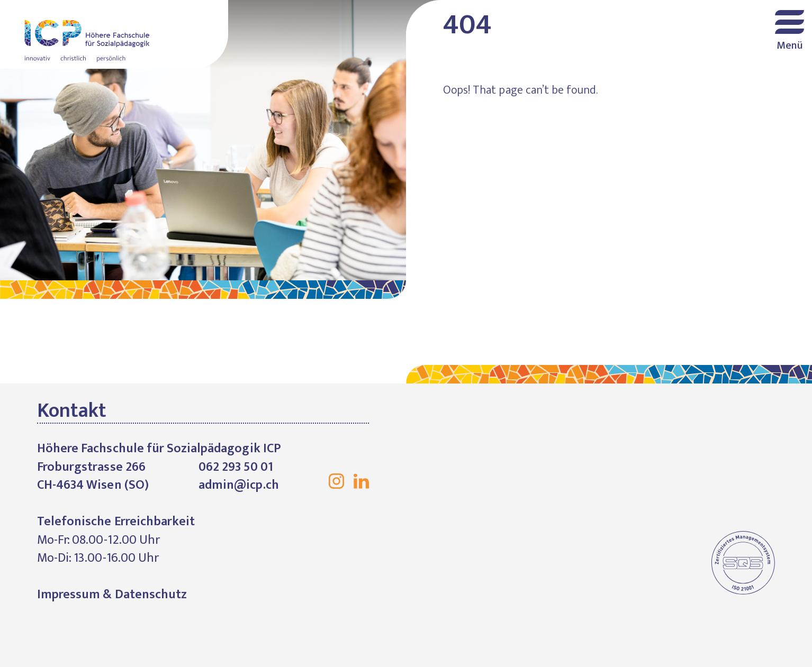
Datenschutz (151, 595)
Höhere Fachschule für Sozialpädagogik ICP (114, 34)
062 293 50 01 (236, 467)
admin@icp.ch (239, 485)
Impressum (69, 595)
